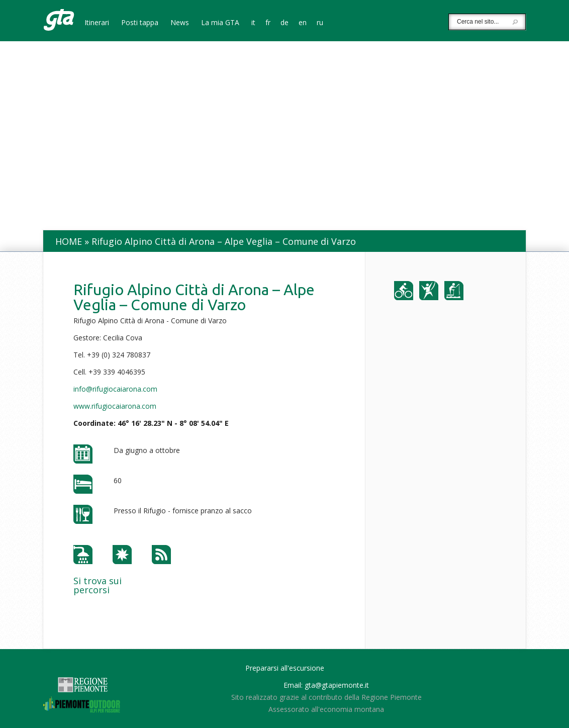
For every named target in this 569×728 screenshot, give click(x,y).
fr (268, 23)
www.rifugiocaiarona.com (115, 406)
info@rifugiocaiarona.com (115, 389)
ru (320, 23)
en (303, 23)
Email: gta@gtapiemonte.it (326, 685)
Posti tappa (140, 23)
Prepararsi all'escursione (285, 668)
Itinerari (97, 23)
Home (69, 241)
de (284, 23)
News (180, 23)
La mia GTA (220, 23)
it (253, 23)
